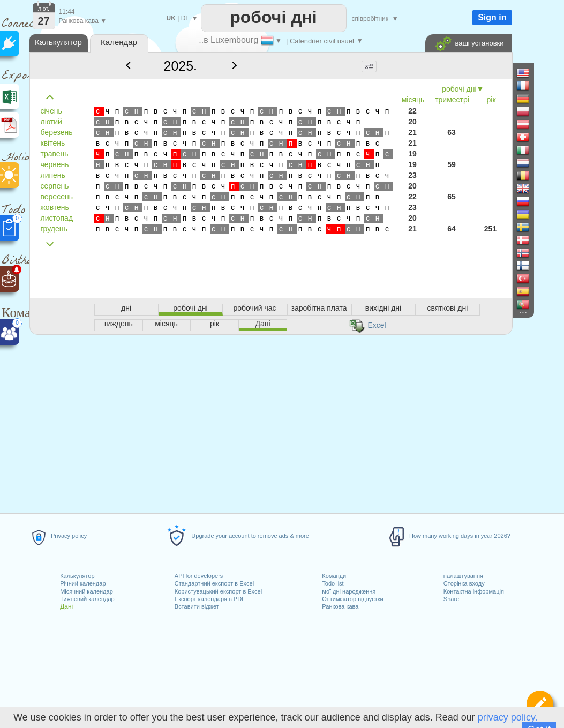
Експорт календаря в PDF (210, 599)
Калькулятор (77, 576)
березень (57, 132)
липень (53, 175)
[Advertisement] (270, 422)
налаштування (463, 576)
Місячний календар (87, 591)
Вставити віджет (197, 606)
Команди (334, 576)
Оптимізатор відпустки (352, 599)
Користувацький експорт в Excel (218, 591)
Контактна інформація (474, 591)
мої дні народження (349, 591)
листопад (57, 218)
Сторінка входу (464, 583)
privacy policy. (508, 717)
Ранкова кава (340, 606)
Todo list (333, 583)
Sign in (492, 17)
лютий (51, 122)
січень (51, 111)
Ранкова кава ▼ (83, 21)
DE (186, 18)
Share (451, 599)
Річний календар (83, 583)
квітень (53, 143)
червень (55, 164)
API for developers (199, 576)
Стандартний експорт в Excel (214, 583)
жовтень (55, 207)
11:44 (67, 12)
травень (55, 154)
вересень (57, 197)
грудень (54, 229)
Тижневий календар (87, 599)
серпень (55, 186)
